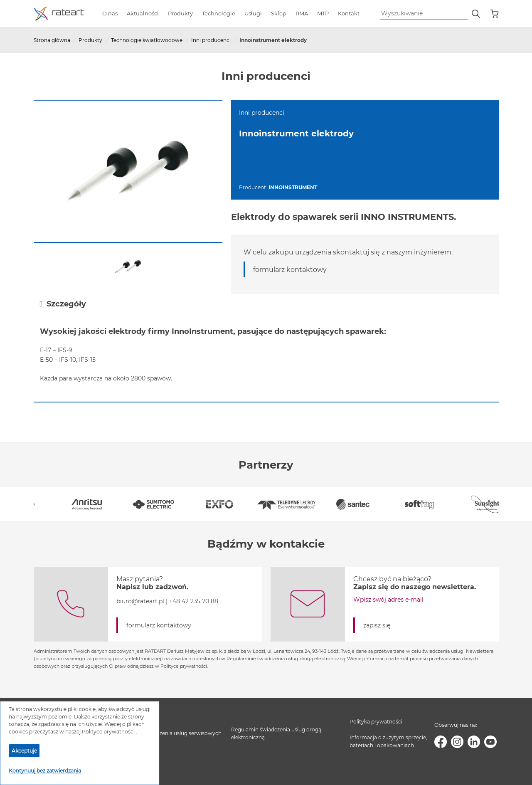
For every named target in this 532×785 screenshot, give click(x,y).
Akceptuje (24, 751)
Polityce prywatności (108, 732)
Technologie (219, 13)
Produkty (180, 13)
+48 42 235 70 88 (194, 601)
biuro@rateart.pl (140, 601)
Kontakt (349, 13)
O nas (110, 13)
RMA (302, 13)
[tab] (266, 304)
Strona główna (52, 40)
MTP (323, 13)
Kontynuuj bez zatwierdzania (45, 771)
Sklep (279, 13)
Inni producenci (211, 40)
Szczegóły (63, 304)
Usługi (253, 13)
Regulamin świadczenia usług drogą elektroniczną (276, 733)
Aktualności (143, 13)
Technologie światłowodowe (147, 40)
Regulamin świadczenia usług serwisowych (167, 733)
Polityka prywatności (376, 722)
